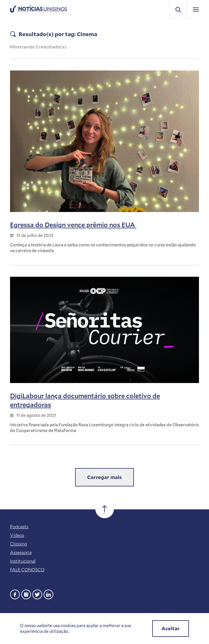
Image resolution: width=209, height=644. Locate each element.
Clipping (18, 544)
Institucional (23, 561)
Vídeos (17, 535)
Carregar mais (104, 477)
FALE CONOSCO (27, 570)
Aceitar (171, 628)
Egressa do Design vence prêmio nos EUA (73, 225)
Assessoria (21, 552)
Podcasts (19, 527)
